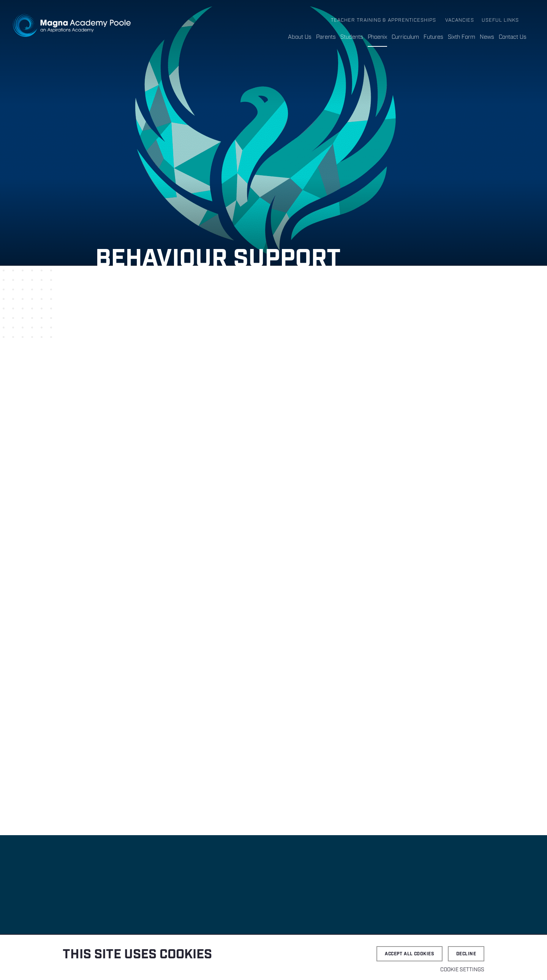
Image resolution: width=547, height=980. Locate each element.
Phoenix (377, 37)
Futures (433, 37)
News (487, 37)
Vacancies (460, 20)
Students (352, 37)
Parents (326, 37)
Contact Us (513, 37)
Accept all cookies (409, 954)
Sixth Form (462, 37)
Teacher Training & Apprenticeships (383, 20)
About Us (300, 37)
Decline (466, 954)
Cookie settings (462, 970)
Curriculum (405, 37)
